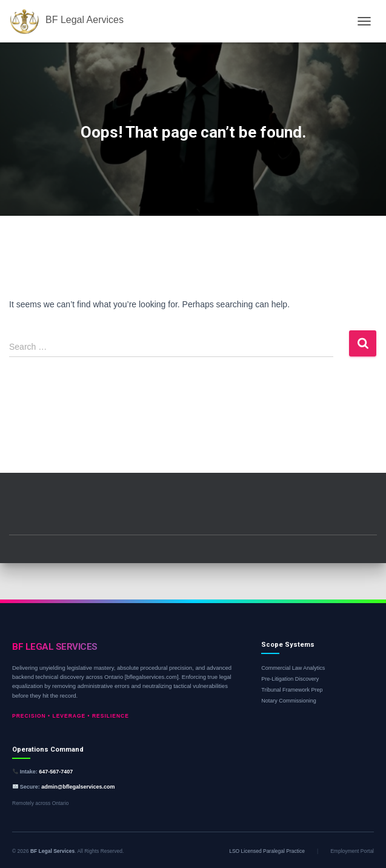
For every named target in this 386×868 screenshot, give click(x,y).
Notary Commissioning (289, 701)
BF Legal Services (52, 851)
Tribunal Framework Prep (292, 690)
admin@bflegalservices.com (78, 787)
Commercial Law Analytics (293, 668)
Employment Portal (352, 851)
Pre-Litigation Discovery (290, 679)
